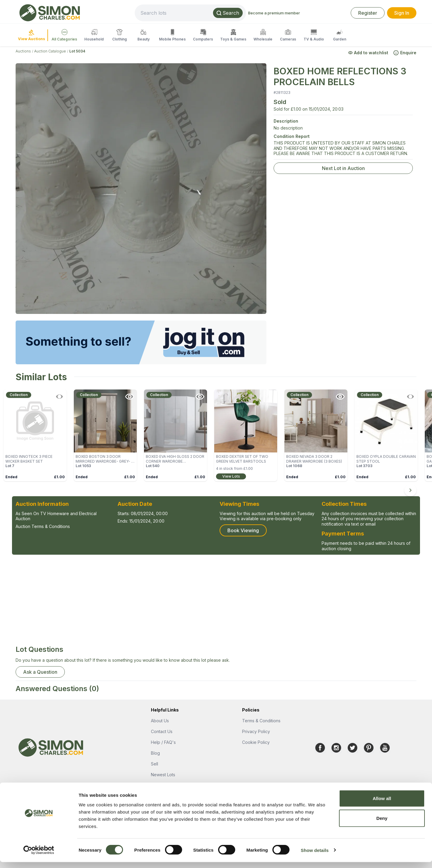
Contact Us (162, 731)
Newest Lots (163, 775)
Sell (154, 764)
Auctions (23, 51)
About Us (160, 721)
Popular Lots (163, 785)
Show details (315, 856)
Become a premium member (294, 13)
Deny (382, 824)
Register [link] (368, 13)
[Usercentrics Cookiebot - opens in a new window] (39, 856)
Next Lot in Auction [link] (343, 168)
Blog (155, 753)
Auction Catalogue (50, 51)
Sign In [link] (402, 13)
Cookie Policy (256, 742)
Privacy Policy (256, 731)
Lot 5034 (77, 51)
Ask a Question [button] (40, 672)
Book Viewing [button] (243, 530)
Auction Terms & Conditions (43, 526)
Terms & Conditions (261, 721)
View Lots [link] (231, 476)
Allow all (382, 804)
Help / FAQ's (163, 742)
